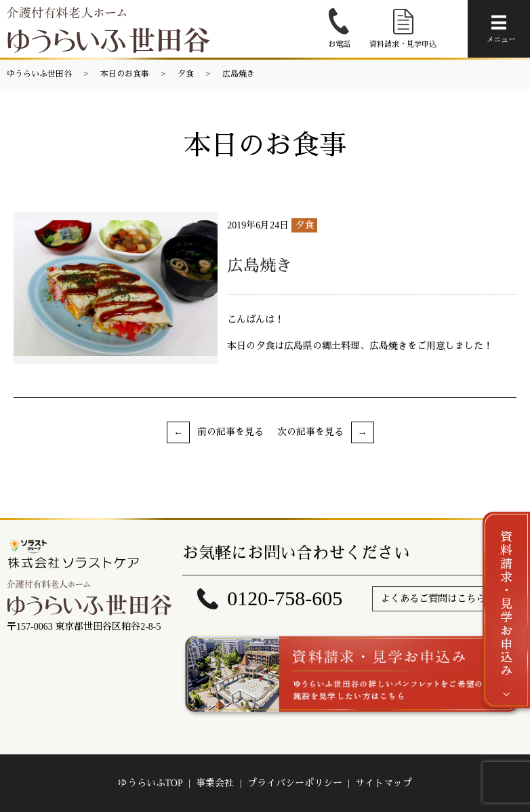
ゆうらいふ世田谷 (39, 74)
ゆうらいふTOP (150, 783)
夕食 (186, 74)
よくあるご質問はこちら (433, 599)
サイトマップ (384, 783)
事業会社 (215, 783)
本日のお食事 (125, 74)
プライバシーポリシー (295, 783)
